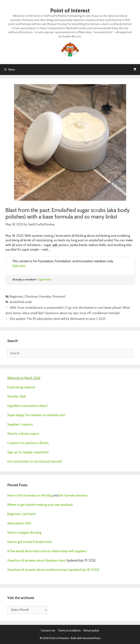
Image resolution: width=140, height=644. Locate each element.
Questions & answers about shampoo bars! (36, 560)
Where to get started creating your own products (40, 505)
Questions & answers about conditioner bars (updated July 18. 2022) (53, 570)
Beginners (16, 297)
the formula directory (73, 495)
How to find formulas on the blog (30, 495)
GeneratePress (91, 638)
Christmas (31, 297)
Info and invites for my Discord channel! (34, 462)
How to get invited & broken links (30, 542)
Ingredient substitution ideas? (27, 406)
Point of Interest (70, 10)
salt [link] (55, 245)
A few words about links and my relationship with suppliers (47, 551)
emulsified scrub (21, 302)
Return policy (91, 631)
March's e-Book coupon (23, 434)
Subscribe (19, 266)
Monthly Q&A (16, 396)
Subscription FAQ (19, 523)
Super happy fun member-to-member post (36, 415)
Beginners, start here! (21, 514)
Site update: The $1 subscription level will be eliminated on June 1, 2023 (58, 319)
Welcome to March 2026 (24, 378)
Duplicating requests (21, 387)
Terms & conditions (69, 631)
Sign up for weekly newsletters (28, 452)
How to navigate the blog (24, 533)
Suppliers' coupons (20, 424)
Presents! (59, 297)
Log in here (44, 279)
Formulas (45, 297)
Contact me (48, 631)
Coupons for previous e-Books (28, 443)
